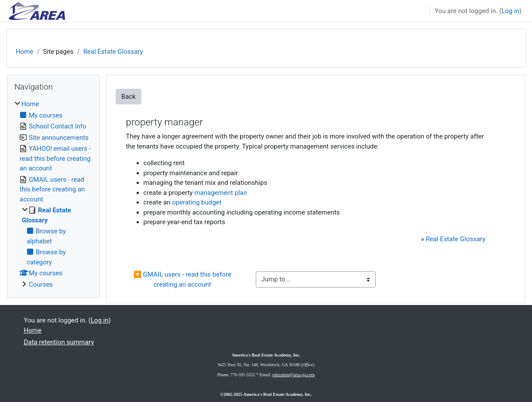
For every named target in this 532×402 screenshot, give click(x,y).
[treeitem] (53, 194)
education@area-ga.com (293, 375)
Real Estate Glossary (113, 52)
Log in (510, 11)
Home (24, 52)
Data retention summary (59, 342)
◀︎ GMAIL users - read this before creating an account (183, 279)
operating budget (197, 202)
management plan (221, 193)
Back (129, 97)
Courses (41, 284)
